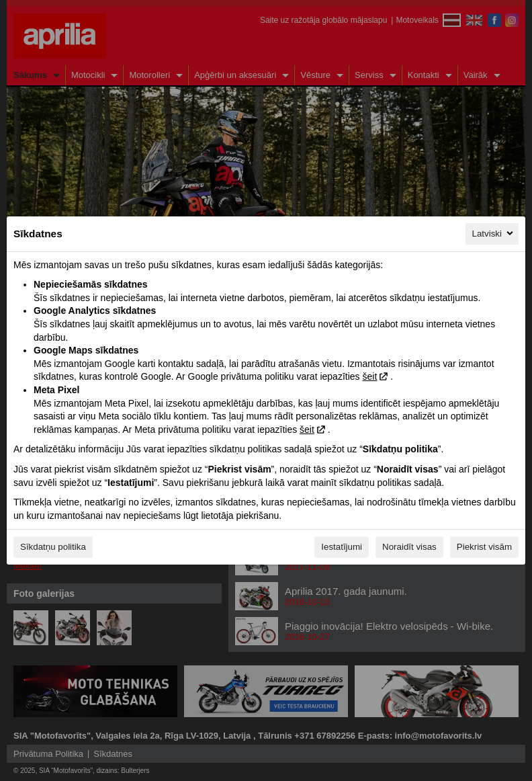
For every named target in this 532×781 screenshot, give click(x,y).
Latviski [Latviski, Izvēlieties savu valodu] (494, 233)
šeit (369, 376)
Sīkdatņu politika (53, 547)
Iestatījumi (342, 547)
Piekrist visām (484, 547)
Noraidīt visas (409, 547)
